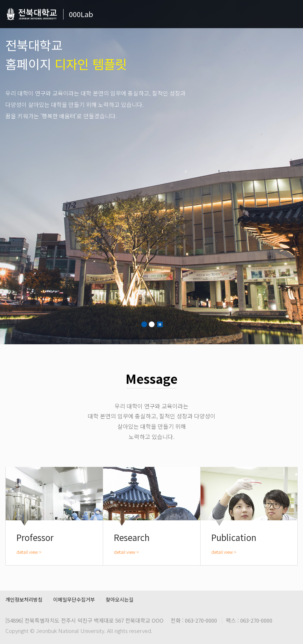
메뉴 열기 (292, 16)
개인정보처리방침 (24, 599)
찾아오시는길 (120, 599)
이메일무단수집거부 (74, 599)
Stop (160, 324)
